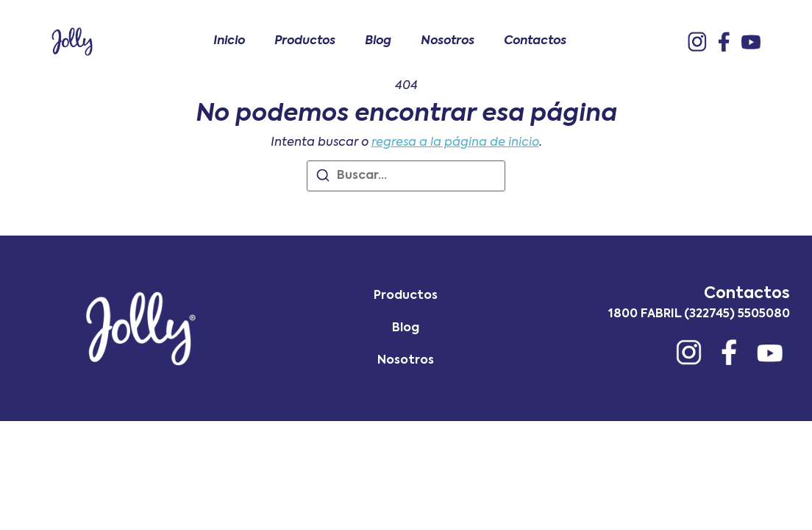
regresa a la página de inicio (455, 143)
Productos (305, 41)
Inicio (229, 41)
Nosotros (448, 41)
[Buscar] (323, 178)
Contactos (535, 41)
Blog (378, 41)
